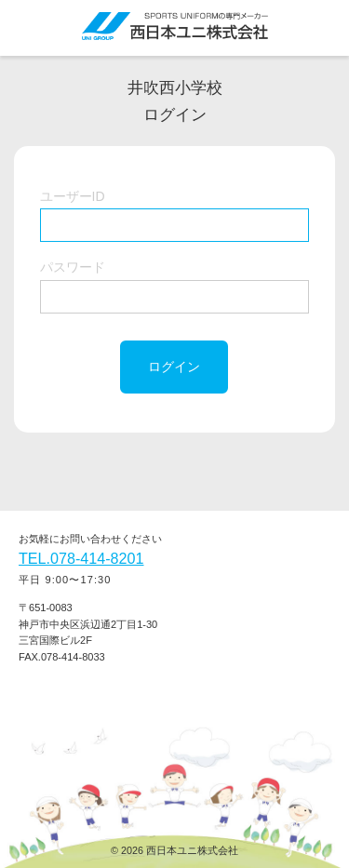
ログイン (174, 367)
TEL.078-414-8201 (81, 558)
